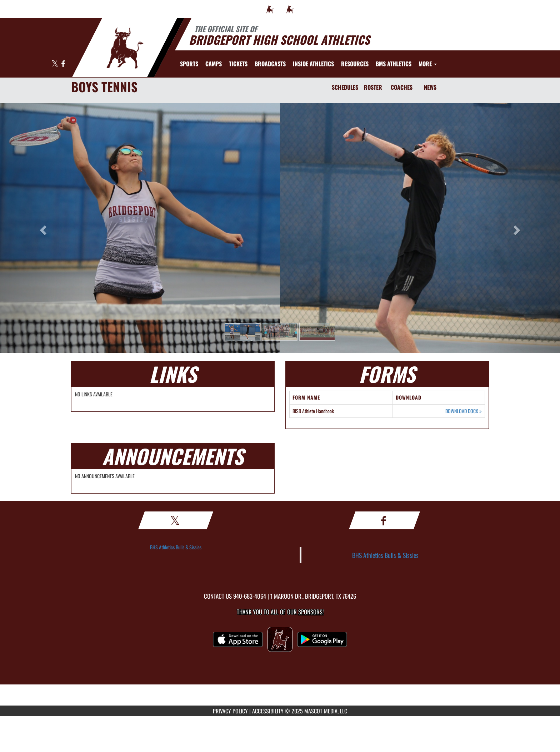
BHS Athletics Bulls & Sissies (176, 547)
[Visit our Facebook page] (63, 64)
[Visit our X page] (55, 64)
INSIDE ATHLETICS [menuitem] (313, 64)
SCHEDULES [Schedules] (345, 87)
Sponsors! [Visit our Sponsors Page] (311, 612)
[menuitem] (270, 9)
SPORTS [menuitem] (189, 64)
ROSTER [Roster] (373, 87)
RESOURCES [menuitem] (355, 64)
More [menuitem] (428, 64)
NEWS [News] (430, 87)
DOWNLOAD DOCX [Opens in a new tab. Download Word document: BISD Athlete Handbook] (464, 411)
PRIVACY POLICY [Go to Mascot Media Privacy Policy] (230, 711)
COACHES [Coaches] (402, 87)
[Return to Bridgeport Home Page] (125, 47)
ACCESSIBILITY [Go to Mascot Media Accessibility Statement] (268, 711)
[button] (242, 332)
